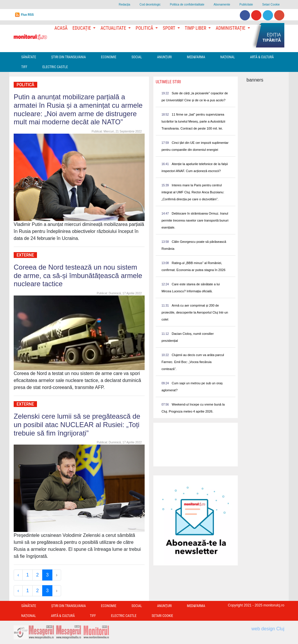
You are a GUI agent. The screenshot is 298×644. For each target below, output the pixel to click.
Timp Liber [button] (196, 28)
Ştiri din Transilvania (69, 57)
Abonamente (222, 5)
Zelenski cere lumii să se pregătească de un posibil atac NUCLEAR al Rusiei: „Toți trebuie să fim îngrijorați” (77, 425)
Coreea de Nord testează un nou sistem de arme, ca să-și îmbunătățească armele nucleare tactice (78, 276)
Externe (25, 255)
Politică (25, 85)
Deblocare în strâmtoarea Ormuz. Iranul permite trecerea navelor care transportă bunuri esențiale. (195, 220)
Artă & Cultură (262, 57)
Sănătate (29, 57)
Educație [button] (82, 28)
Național (228, 57)
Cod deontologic (150, 5)
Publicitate (246, 5)
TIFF (24, 67)
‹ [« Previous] (18, 575)
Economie (109, 57)
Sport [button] (169, 28)
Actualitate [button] (114, 28)
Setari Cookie (271, 5)
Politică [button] (145, 28)
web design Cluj (268, 629)
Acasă (61, 28)
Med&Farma (196, 57)
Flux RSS (27, 15)
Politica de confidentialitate (187, 5)
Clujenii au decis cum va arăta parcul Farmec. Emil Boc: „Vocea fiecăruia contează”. (193, 362)
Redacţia (124, 5)
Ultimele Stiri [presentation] (168, 82)
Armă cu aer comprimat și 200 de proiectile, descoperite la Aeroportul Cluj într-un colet (195, 312)
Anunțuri (165, 57)
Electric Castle (55, 67)
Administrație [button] (231, 28)
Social (137, 57)
